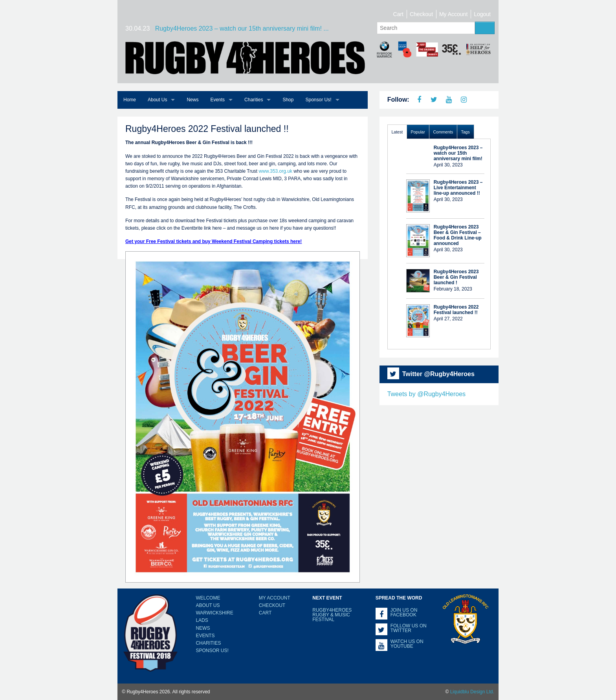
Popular (418, 132)
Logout (482, 14)
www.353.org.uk (276, 171)
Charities (254, 100)
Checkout (421, 14)
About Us (157, 100)
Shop (288, 100)
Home (130, 100)
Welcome (208, 598)
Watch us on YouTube (407, 644)
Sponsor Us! (318, 100)
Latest (397, 132)
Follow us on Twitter (409, 628)
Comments (443, 132)
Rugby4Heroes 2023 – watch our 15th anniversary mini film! (458, 153)
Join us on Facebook (404, 612)
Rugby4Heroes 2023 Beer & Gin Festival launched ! (456, 277)
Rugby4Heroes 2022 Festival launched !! (456, 310)
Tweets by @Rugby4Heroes (426, 394)
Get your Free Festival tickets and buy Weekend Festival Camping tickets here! (214, 241)
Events (217, 100)
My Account (453, 14)
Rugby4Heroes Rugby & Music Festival (332, 615)
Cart (398, 14)
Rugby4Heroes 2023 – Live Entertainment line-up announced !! (458, 188)
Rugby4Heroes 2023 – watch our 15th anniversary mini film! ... (242, 28)
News (192, 100)
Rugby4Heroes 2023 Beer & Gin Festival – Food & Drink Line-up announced (458, 235)
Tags (466, 132)
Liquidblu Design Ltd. (472, 692)
